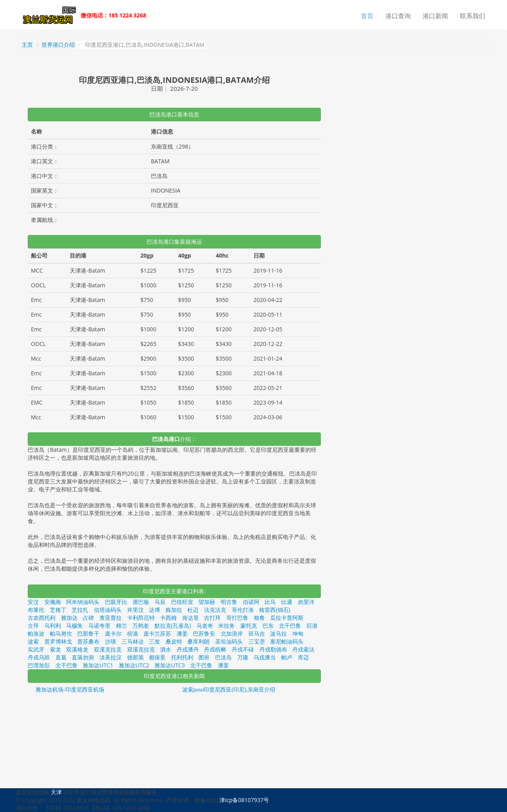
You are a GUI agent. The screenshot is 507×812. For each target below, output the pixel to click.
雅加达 (69, 618)
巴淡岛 (223, 657)
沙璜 (111, 641)
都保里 (157, 657)
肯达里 (191, 618)
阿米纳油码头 (83, 602)
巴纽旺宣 (182, 602)
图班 (204, 657)
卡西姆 (168, 618)
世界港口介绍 (58, 45)
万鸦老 (141, 626)
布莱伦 (36, 610)
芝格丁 (58, 610)
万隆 (243, 657)
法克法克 (215, 610)
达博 (154, 610)
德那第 (135, 657)
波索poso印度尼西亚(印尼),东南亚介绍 (229, 690)
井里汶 (135, 610)
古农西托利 (42, 618)
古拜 (33, 626)
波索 (33, 641)
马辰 (160, 602)
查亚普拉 (111, 618)
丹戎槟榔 (215, 649)
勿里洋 (306, 602)
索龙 (55, 649)
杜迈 (193, 610)
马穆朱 (74, 626)
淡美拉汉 (111, 657)
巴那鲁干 (88, 633)
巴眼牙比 (116, 602)
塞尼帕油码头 (287, 641)
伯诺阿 (251, 602)
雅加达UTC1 (98, 665)
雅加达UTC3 (170, 665)
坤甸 (298, 633)
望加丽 (207, 602)
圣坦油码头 (229, 641)
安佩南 (53, 602)
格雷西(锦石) (274, 610)
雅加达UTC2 (134, 665)
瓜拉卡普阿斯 (287, 618)
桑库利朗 (198, 641)
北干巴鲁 (67, 665)
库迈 (303, 657)
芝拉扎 (80, 610)
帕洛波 (36, 633)
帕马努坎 (61, 633)
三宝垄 (257, 641)
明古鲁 (229, 602)
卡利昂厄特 (141, 618)
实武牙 (36, 649)
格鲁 (259, 618)
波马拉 (278, 633)
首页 (367, 16)
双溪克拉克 (108, 649)
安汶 (33, 602)
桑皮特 (174, 641)
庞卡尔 (113, 633)
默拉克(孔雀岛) (173, 626)
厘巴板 (141, 602)
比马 (270, 602)
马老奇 (205, 626)
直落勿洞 (83, 657)
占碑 (88, 618)
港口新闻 (435, 16)
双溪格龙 (77, 649)
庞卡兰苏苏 (157, 633)
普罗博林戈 (58, 641)
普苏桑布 (88, 641)
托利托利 (182, 657)
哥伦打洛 (243, 610)
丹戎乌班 (39, 657)
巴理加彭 (39, 665)
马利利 (53, 626)
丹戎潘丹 (188, 649)
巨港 (312, 626)
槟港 (133, 633)
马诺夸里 (99, 626)
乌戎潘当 (265, 657)
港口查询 (398, 16)
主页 (27, 45)
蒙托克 (249, 626)
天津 (56, 792)
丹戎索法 (303, 649)
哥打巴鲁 (237, 618)
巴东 (268, 626)
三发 (154, 641)
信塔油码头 (108, 610)
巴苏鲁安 (204, 633)
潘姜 (182, 633)
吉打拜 (212, 618)
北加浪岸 (232, 633)
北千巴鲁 (290, 626)
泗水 (166, 649)
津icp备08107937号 (244, 800)
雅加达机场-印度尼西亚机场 (70, 690)
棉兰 (122, 626)
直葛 (61, 657)
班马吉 (257, 633)
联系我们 (473, 16)
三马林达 (133, 641)
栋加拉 (174, 610)
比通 (287, 602)
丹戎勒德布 (273, 649)
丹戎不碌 (243, 649)
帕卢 (287, 657)
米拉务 (227, 626)
